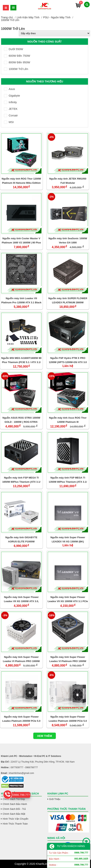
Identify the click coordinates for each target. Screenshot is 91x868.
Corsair (11, 115)
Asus (9, 89)
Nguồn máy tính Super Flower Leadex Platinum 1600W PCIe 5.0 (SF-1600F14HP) (68, 719)
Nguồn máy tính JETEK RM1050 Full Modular (68, 181)
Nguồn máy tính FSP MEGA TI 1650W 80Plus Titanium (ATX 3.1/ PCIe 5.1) (21, 480)
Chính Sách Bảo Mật (14, 814)
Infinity (10, 102)
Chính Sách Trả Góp (14, 799)
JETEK (11, 109)
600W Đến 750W (17, 56)
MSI (9, 122)
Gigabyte (12, 96)
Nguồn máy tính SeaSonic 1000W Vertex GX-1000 (68, 240)
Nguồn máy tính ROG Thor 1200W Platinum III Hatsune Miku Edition (21, 181)
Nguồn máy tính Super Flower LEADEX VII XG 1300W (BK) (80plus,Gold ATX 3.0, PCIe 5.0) (68, 539)
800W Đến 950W (17, 62)
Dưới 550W (14, 49)
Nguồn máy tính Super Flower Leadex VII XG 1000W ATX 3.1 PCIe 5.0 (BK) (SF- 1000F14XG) (68, 599)
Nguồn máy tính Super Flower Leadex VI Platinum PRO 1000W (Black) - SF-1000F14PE (68, 659)
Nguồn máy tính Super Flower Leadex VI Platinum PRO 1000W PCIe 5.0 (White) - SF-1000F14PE (21, 659)
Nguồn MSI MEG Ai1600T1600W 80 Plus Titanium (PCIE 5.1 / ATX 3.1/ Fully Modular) (21, 360)
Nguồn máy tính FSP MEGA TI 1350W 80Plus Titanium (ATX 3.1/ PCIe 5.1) (68, 480)
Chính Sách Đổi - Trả (14, 809)
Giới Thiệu (55, 799)
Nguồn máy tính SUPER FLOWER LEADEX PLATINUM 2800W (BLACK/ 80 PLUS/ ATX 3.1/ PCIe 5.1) (68, 300)
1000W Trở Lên (16, 69)
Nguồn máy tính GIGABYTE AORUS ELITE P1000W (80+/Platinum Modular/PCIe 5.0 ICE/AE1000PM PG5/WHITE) (21, 539)
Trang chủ (7, 17)
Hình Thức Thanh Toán (15, 824)
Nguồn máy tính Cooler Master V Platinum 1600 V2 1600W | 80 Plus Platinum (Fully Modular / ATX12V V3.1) (21, 240)
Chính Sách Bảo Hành (15, 804)
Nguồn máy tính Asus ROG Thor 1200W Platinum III (68, 420)
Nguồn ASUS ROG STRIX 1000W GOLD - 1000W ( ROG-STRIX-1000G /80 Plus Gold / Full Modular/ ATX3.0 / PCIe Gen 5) (21, 420)
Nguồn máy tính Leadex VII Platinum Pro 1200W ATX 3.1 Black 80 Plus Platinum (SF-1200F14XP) (21, 300)
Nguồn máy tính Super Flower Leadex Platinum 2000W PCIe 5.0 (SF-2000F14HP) (21, 719)
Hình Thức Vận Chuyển (15, 819)
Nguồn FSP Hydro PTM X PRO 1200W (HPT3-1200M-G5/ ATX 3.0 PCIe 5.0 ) (68, 360)
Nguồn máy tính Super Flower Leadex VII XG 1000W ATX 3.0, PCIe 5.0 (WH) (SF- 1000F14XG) (21, 599)
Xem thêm (45, 736)
